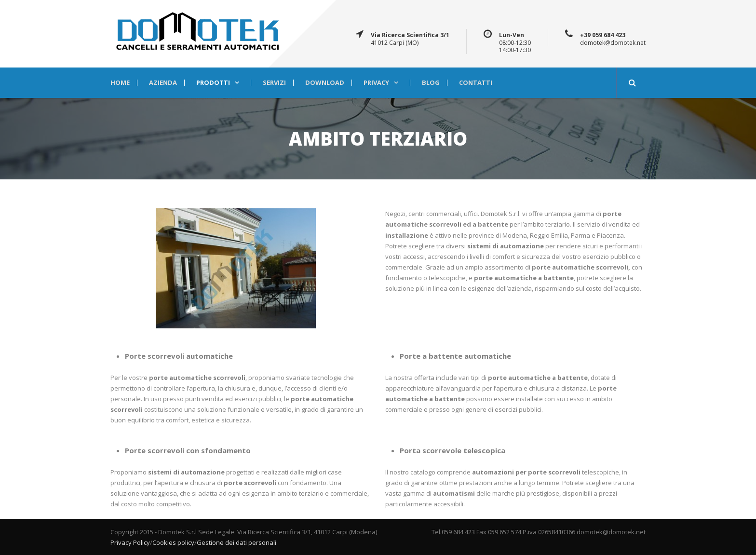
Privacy (376, 83)
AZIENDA (163, 83)
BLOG (431, 83)
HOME (120, 83)
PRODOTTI (213, 83)
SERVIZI (274, 83)
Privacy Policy (130, 542)
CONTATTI (476, 83)
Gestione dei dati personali (236, 542)
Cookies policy (173, 542)
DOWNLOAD (325, 83)
